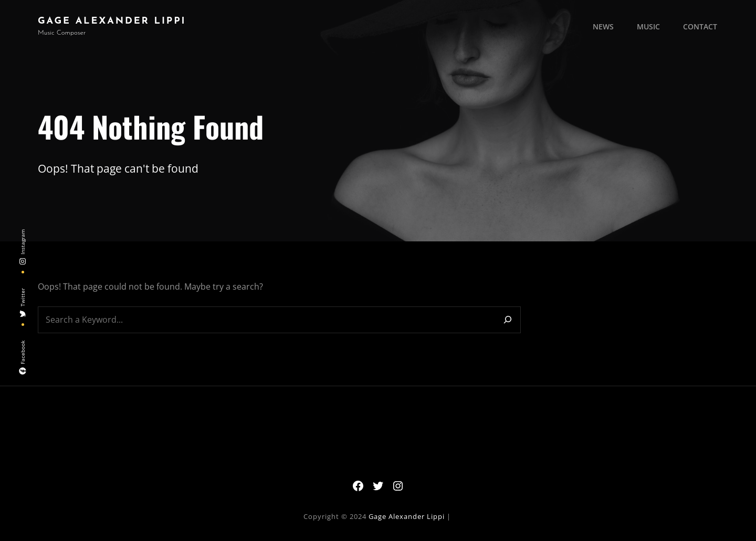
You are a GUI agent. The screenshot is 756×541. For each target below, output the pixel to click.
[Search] (508, 320)
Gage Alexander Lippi (112, 21)
